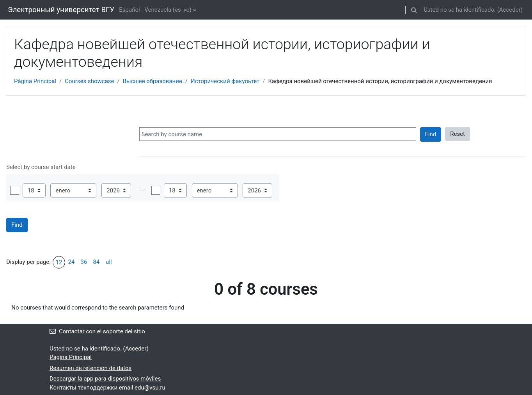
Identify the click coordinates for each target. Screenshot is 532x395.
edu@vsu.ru (150, 388)
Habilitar (15, 190)
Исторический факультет (225, 81)
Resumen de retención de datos (90, 368)
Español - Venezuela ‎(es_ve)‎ (155, 10)
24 (72, 262)
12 (59, 262)
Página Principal (35, 81)
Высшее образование (153, 81)
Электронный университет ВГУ (61, 10)
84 (97, 262)
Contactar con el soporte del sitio (97, 331)
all (109, 262)
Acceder (510, 10)
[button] (414, 10)
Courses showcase (89, 81)
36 (84, 262)
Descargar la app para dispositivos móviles (105, 379)
